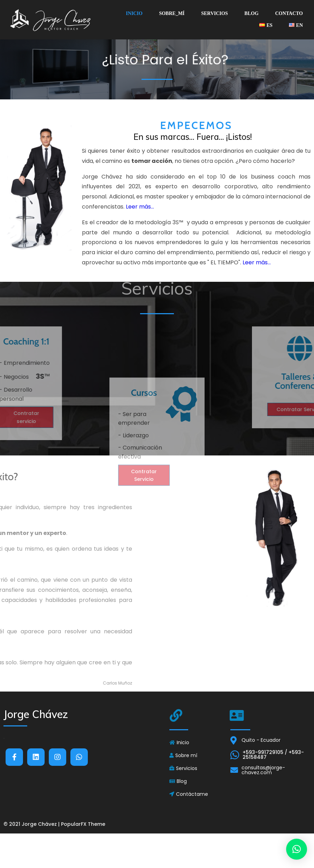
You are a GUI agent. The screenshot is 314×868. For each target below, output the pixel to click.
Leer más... (140, 236)
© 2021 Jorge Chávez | (32, 824)
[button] (297, 849)
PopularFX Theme (83, 824)
